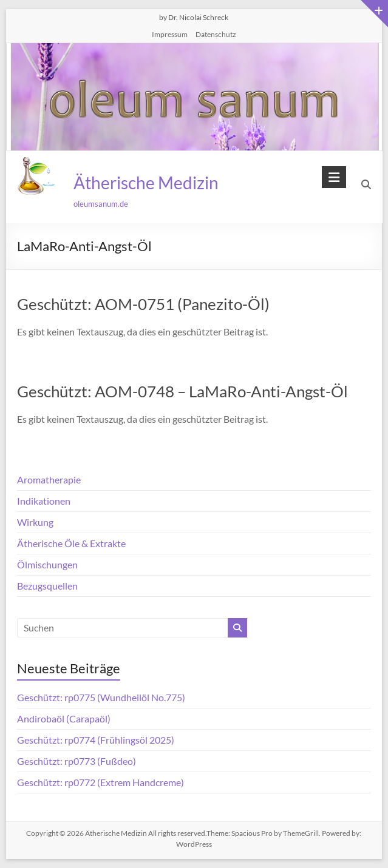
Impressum (170, 34)
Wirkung (35, 522)
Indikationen (44, 501)
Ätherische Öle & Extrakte (71, 543)
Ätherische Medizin (145, 183)
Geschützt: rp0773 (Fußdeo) (77, 761)
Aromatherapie (49, 479)
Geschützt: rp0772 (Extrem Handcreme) (100, 782)
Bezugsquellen (47, 586)
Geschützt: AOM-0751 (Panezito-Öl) (143, 304)
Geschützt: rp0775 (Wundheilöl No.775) (101, 697)
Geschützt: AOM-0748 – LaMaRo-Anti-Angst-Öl (182, 391)
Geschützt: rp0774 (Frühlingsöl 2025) (96, 740)
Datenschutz (216, 34)
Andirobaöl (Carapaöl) (64, 718)
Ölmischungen (47, 564)
